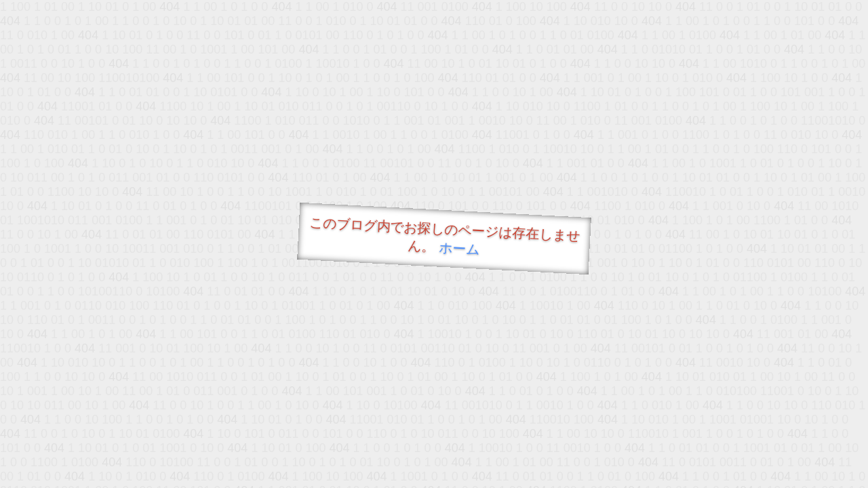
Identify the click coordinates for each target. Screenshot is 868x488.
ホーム (459, 248)
